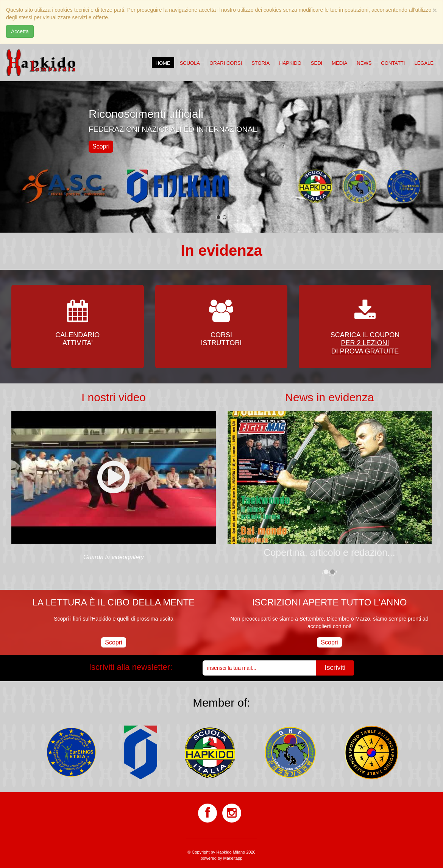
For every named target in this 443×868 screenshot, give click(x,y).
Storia (260, 63)
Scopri (101, 146)
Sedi (317, 63)
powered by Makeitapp (222, 858)
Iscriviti (335, 668)
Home (163, 63)
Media (339, 63)
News (364, 63)
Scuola (190, 63)
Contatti (393, 63)
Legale (424, 63)
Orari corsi (226, 63)
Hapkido (290, 63)
